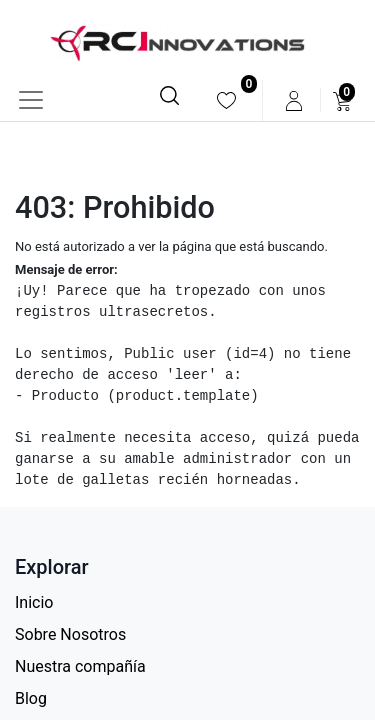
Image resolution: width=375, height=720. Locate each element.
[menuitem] (226, 100)
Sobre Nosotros (70, 634)
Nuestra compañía (80, 666)
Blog (31, 698)
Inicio (34, 602)
